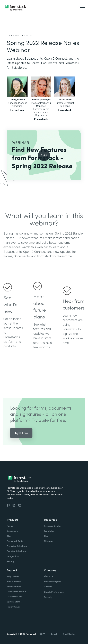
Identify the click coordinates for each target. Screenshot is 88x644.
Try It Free (21, 439)
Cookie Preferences (54, 592)
